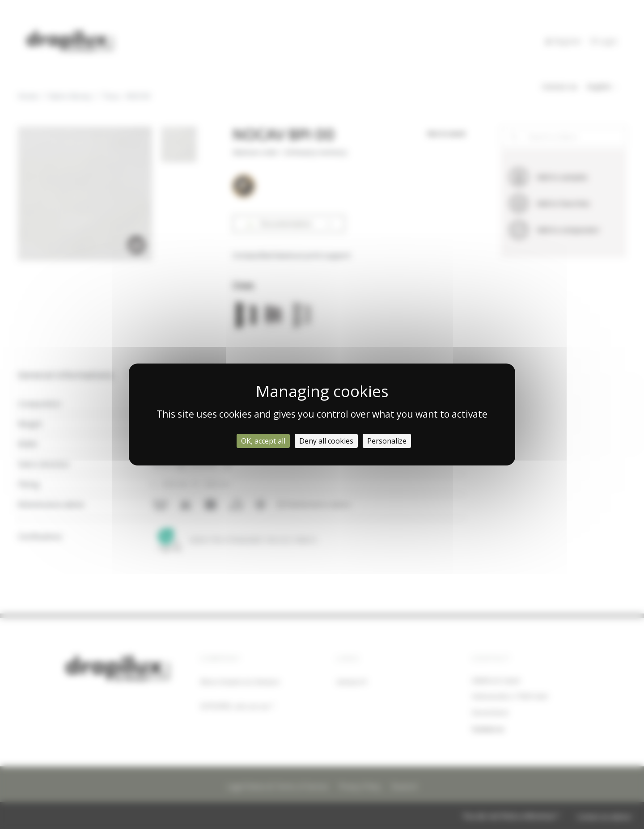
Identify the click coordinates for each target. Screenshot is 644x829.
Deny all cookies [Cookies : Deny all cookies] (326, 441)
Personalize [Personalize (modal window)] (387, 441)
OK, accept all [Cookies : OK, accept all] (263, 441)
